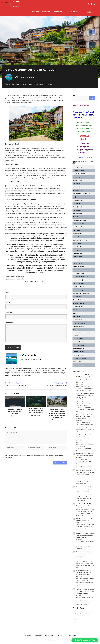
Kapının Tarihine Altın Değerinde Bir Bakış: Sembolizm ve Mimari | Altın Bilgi (85, 377)
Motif (7, 374)
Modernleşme (61, 372)
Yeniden (64, 374)
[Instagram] (86, 614)
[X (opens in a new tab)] (89, 4)
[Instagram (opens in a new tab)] (94, 4)
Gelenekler (32, 370)
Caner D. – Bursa (81, 470)
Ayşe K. (78, 454)
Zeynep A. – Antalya (82, 487)
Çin (57, 369)
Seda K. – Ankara (81, 519)
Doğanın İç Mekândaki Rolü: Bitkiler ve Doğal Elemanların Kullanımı (85, 591)
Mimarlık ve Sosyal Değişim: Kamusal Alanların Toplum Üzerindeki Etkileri (85, 573)
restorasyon (29, 374)
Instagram (49, 635)
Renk (24, 374)
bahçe (36, 369)
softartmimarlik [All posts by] (30, 77)
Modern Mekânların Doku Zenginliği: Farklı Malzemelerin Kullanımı (85, 472)
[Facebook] (81, 614)
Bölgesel (41, 369)
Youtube (72, 635)
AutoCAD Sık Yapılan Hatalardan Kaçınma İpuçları (15, 411)
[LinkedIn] (92, 614)
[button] (85, 640)
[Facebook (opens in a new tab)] (92, 4)
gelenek (26, 370)
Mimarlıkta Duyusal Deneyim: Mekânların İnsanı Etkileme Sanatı (36, 411)
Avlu (33, 369)
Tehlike (54, 374)
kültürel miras (37, 372)
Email (8, 302)
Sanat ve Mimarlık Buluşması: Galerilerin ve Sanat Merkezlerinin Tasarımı (86, 535)
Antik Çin (29, 369)
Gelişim (45, 370)
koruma (11, 372)
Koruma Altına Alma (19, 372)
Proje (20, 374)
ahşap (13, 369)
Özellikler (12, 374)
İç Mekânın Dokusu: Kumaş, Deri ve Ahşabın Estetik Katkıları (85, 554)
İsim (8, 292)
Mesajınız (10, 322)
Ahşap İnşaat (19, 369)
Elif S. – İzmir (80, 571)
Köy (27, 372)
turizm (59, 374)
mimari (43, 372)
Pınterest (61, 635)
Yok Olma (31, 376)
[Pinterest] (75, 619)
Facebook (38, 635)
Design (30, 84)
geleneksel (39, 370)
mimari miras (49, 372)
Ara (74, 95)
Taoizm (41, 374)
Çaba (46, 369)
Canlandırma (52, 369)
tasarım (49, 374)
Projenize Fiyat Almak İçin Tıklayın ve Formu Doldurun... (83, 115)
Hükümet (50, 370)
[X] (75, 614)
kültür (30, 372)
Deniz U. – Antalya (81, 552)
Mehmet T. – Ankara (82, 589)
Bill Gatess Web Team (63, 640)
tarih (45, 374)
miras (55, 372)
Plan (17, 374)
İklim (54, 370)
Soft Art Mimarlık (38, 84)
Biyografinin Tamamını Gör (30, 359)
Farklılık (10, 370)
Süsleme (36, 374)
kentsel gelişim (60, 370)
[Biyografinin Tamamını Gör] (40, 359)
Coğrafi (60, 369)
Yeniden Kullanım (10, 376)
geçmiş (21, 370)
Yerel (22, 376)
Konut (7, 372)
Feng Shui (16, 370)
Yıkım (26, 376)
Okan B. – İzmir (80, 533)
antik (24, 369)
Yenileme (18, 376)
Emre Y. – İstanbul (81, 504)
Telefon (9, 312)
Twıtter (28, 635)
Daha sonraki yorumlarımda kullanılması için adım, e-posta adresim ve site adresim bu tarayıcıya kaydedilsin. (34, 456)
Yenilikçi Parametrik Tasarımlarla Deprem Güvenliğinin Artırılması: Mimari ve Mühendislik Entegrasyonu (57, 413)
